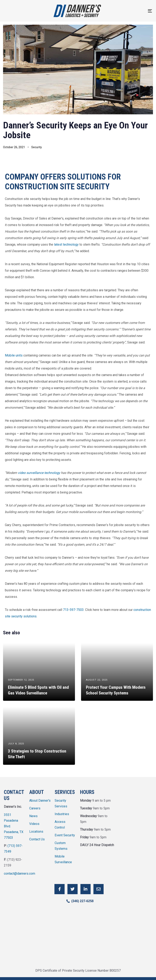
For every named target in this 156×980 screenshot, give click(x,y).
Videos (34, 824)
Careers (35, 808)
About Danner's (40, 801)
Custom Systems (61, 846)
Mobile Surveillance (63, 859)
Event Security (65, 835)
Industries (62, 814)
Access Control (60, 825)
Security (37, 147)
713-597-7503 (73, 610)
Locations (36, 832)
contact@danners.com (19, 874)
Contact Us (37, 839)
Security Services (61, 803)
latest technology (66, 244)
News (33, 816)
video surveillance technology (39, 473)
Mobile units (14, 355)
